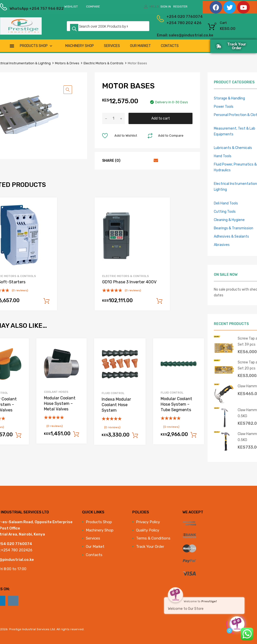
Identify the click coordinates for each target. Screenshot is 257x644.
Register (180, 7)
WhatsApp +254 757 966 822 (22, 9)
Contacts (170, 46)
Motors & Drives (67, 63)
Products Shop (36, 46)
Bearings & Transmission (234, 228)
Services (112, 46)
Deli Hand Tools (226, 203)
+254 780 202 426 (175, 23)
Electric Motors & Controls (104, 63)
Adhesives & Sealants (231, 236)
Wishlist (71, 7)
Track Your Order (150, 547)
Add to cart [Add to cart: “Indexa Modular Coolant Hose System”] (135, 436)
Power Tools (224, 106)
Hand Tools (223, 156)
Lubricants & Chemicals (233, 148)
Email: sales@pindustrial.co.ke (170, 35)
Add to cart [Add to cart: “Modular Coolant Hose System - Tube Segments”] (194, 435)
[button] (68, 90)
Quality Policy (148, 530)
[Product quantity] (113, 118)
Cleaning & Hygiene (229, 220)
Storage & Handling (229, 98)
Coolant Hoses (56, 392)
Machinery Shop (80, 46)
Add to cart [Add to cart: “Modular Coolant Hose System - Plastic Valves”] (18, 435)
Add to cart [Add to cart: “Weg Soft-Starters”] (46, 301)
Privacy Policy (148, 522)
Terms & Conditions (153, 538)
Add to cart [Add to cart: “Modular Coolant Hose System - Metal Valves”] (76, 434)
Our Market (140, 46)
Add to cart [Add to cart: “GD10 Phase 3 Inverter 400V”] (159, 301)
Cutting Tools (225, 211)
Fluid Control (113, 393)
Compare (93, 7)
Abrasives (222, 245)
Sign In (166, 7)
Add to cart (161, 118)
